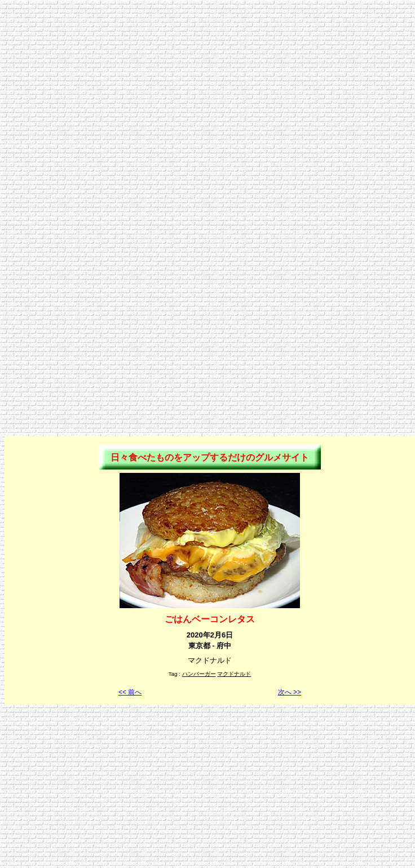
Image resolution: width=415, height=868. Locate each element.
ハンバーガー (199, 674)
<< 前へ (130, 692)
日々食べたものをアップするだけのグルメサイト (210, 457)
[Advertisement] (206, 110)
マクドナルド (234, 674)
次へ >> (290, 692)
